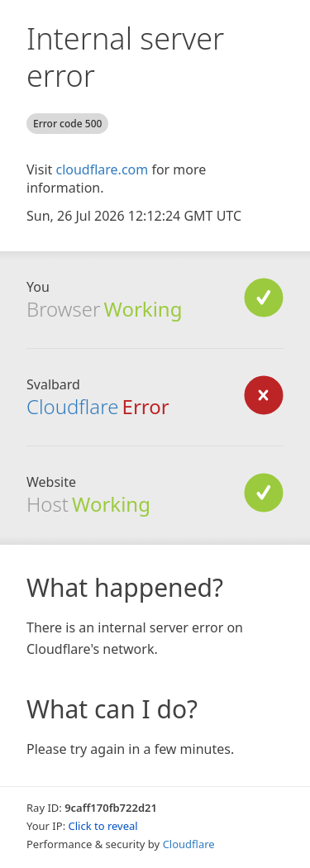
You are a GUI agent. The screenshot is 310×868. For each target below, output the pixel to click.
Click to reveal (103, 826)
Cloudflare (189, 844)
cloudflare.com (102, 169)
